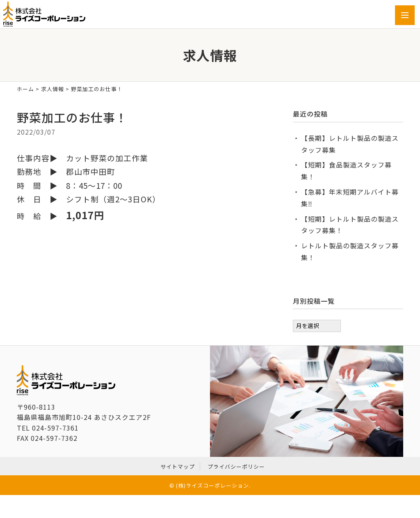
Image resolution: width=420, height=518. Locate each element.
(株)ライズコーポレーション (212, 485)
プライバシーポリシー (236, 466)
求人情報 (52, 89)
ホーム (25, 89)
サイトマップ (178, 466)
